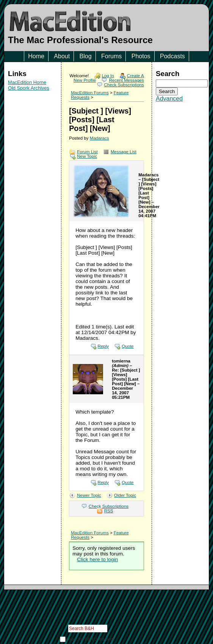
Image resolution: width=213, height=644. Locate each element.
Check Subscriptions (124, 85)
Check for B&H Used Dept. (90, 639)
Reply (103, 346)
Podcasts (172, 56)
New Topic (87, 156)
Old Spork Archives (29, 88)
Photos (141, 56)
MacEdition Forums (90, 93)
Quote (128, 346)
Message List (124, 152)
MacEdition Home (27, 82)
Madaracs (99, 138)
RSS (109, 511)
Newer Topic (89, 495)
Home (36, 56)
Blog (86, 56)
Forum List (87, 152)
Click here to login (97, 559)
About (62, 56)
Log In (108, 76)
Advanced (169, 99)
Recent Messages (126, 80)
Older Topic (125, 495)
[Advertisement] (33, 142)
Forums (111, 56)
